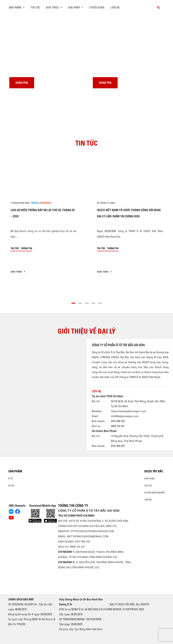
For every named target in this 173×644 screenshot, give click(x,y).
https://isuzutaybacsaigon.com (128, 411)
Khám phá (22, 83)
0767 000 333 (83, 542)
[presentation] (12, 15)
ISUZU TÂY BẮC (154, 471)
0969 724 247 (77, 547)
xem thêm (18, 272)
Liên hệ (115, 7)
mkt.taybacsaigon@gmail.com (88, 536)
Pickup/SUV (45, 203)
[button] (73, 303)
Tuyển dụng (97, 7)
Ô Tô (11, 479)
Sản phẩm (15, 471)
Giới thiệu (150, 479)
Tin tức (35, 7)
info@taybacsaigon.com (125, 416)
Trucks (35, 203)
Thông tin (26, 248)
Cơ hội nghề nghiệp (155, 493)
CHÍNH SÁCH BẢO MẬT (21, 599)
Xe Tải (11, 486)
